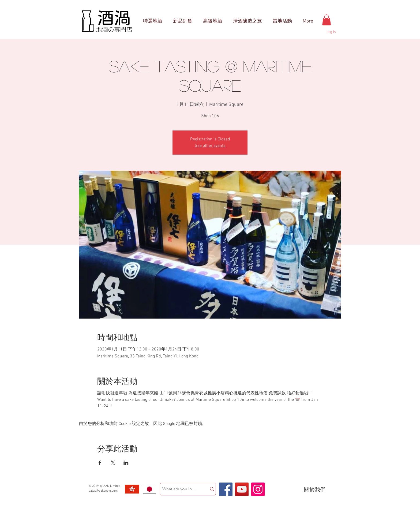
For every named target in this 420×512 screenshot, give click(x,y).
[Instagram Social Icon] (258, 489)
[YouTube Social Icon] (242, 489)
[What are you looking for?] (179, 489)
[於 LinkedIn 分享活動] (126, 463)
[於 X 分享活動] (113, 463)
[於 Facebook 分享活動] (100, 463)
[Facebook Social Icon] (226, 489)
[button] (327, 20)
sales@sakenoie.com (103, 491)
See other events (210, 146)
